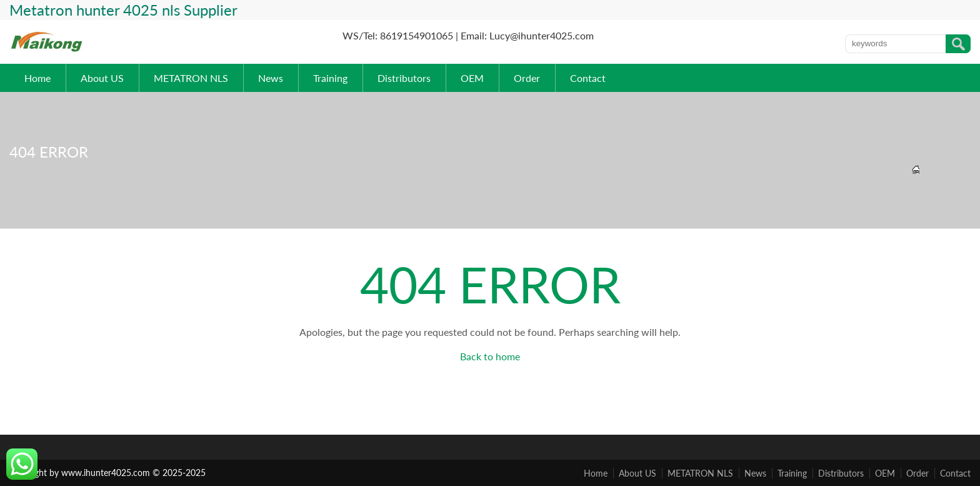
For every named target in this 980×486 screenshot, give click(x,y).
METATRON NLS (191, 78)
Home (37, 78)
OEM (472, 78)
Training (330, 78)
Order (527, 78)
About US (102, 78)
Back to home (490, 356)
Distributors (404, 78)
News (271, 78)
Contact (588, 78)
